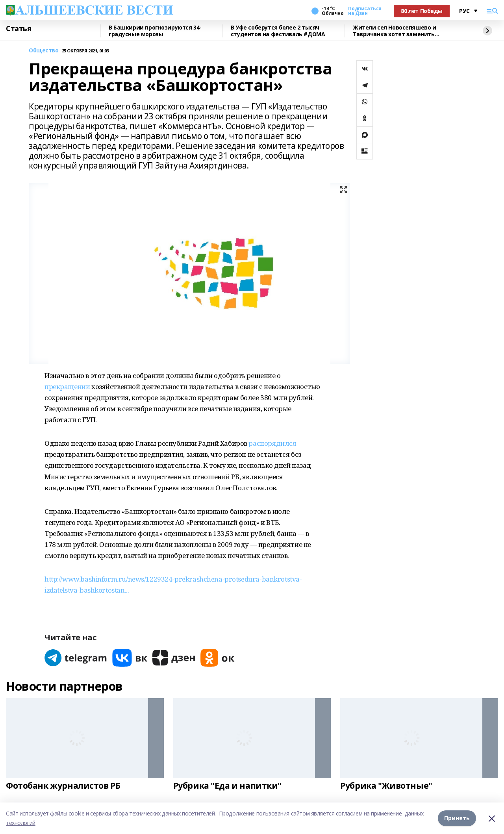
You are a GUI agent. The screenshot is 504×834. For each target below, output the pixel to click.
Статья (19, 29)
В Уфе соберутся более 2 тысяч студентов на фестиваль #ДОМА (278, 31)
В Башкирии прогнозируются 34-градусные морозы (155, 31)
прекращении (67, 386)
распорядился (272, 443)
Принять (457, 818)
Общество (44, 51)
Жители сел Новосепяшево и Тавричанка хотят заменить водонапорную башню (395, 31)
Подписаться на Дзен (365, 11)
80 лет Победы (422, 11)
